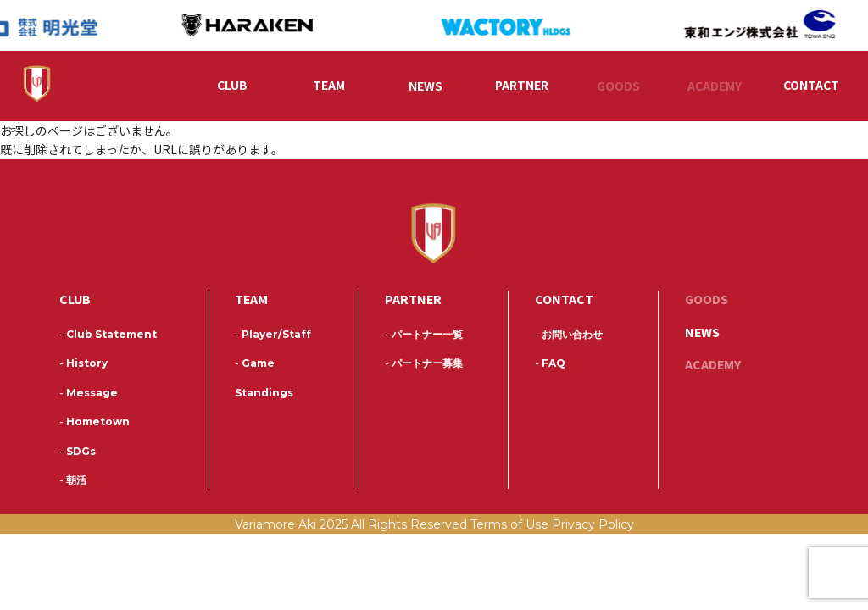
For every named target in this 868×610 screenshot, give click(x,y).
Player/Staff (273, 337)
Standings (264, 395)
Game (255, 366)
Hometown (95, 424)
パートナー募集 (424, 366)
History (83, 366)
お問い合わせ (569, 337)
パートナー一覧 (424, 337)
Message (89, 395)
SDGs (78, 454)
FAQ (550, 366)
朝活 (73, 482)
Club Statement (108, 337)
